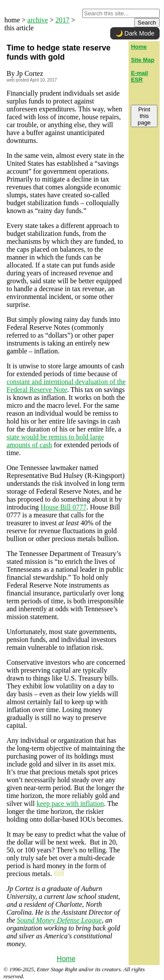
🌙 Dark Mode (135, 33)
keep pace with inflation (70, 804)
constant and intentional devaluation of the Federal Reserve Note (66, 386)
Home (66, 959)
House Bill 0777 (64, 507)
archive (38, 20)
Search (147, 23)
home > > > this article (40, 24)
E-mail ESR (139, 76)
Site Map (142, 60)
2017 (63, 20)
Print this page (144, 116)
